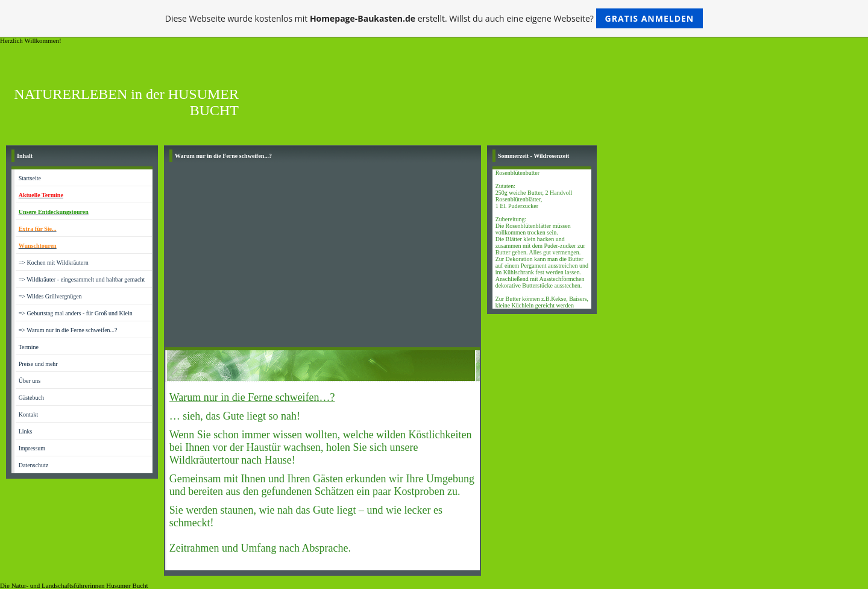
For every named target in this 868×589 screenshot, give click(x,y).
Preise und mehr (38, 364)
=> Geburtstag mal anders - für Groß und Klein (76, 313)
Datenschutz (33, 465)
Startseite (30, 178)
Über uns (30, 381)
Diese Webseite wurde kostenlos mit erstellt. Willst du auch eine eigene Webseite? (434, 18)
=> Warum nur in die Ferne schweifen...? (68, 330)
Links (26, 431)
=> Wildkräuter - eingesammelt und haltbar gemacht (82, 279)
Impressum (32, 448)
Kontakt (28, 414)
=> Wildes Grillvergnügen (50, 296)
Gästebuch (31, 398)
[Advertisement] (322, 257)
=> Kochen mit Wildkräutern (54, 263)
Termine (29, 347)
